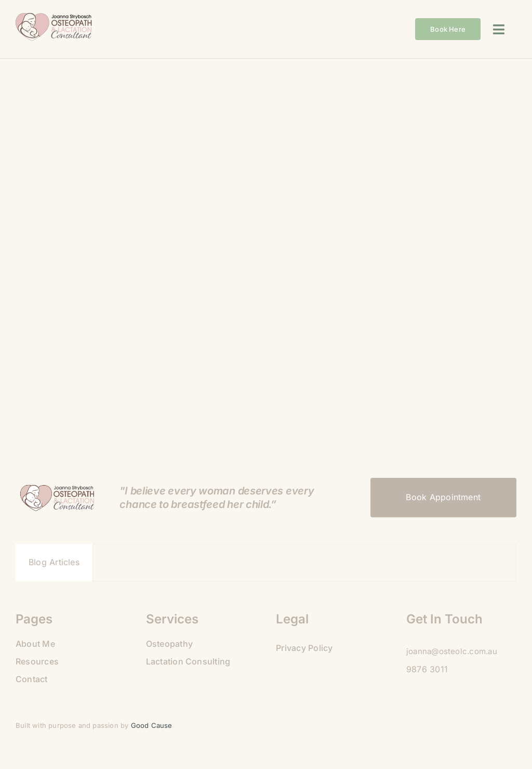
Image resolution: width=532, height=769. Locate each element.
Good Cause (153, 725)
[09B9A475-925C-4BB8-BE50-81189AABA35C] (55, 17)
